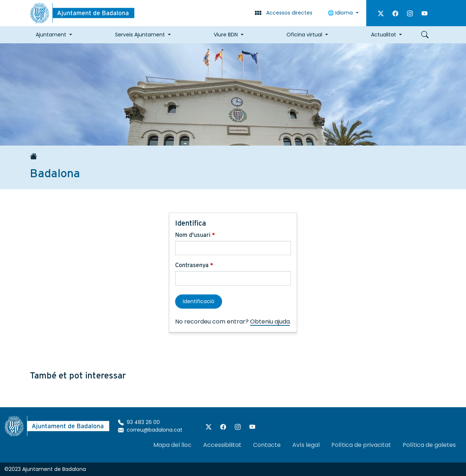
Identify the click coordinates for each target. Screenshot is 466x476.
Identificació (199, 301)
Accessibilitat (222, 445)
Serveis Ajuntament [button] (140, 35)
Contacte (267, 445)
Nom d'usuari (195, 235)
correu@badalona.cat (150, 430)
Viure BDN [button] (226, 35)
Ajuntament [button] (51, 35)
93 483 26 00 (139, 422)
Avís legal (306, 445)
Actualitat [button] (384, 35)
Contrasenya (194, 265)
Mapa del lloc (172, 445)
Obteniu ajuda (270, 322)
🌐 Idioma (341, 13)
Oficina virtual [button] (304, 35)
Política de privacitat (361, 445)
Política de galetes (429, 445)
